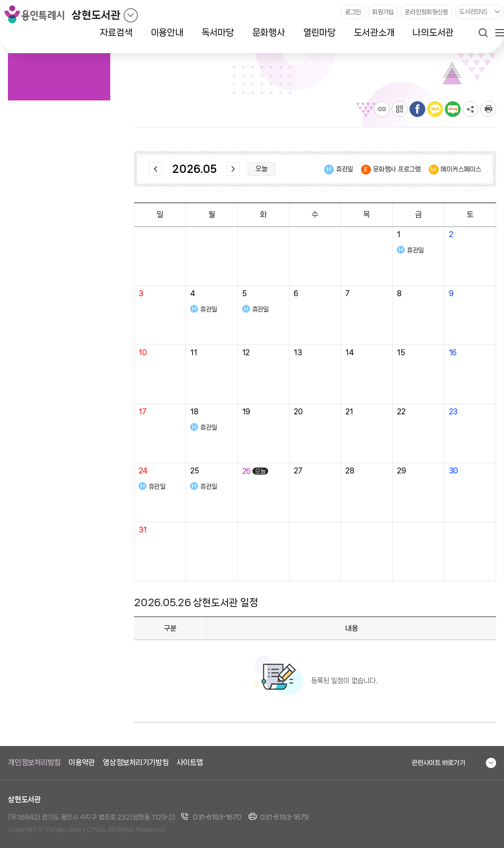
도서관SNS (473, 12)
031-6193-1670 (217, 817)
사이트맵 (190, 763)
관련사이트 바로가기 (438, 763)
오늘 (261, 169)
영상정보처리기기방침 (136, 763)
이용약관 (82, 763)
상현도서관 (96, 15)
